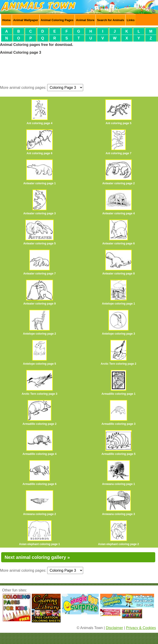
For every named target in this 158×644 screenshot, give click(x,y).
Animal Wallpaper (26, 20)
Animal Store (85, 20)
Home (6, 20)
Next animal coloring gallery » (37, 557)
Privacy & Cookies (141, 628)
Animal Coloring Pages (57, 20)
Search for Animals (111, 20)
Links (131, 20)
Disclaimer (114, 628)
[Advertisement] (79, 69)
